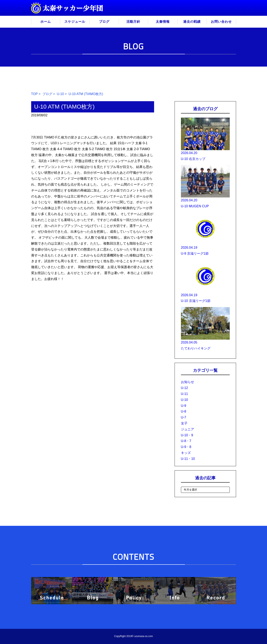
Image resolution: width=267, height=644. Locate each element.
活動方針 (133, 22)
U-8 (184, 411)
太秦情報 (163, 22)
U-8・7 (186, 441)
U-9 (184, 406)
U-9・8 (186, 447)
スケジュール (75, 22)
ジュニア (187, 429)
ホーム (46, 22)
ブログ (104, 22)
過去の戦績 (192, 22)
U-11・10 (188, 459)
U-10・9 (187, 435)
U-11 (185, 394)
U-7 (184, 417)
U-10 (60, 94)
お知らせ (187, 382)
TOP (34, 94)
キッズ (186, 453)
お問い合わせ (221, 22)
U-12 (185, 388)
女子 (184, 423)
